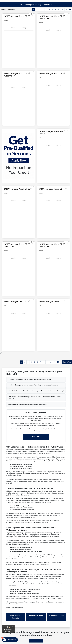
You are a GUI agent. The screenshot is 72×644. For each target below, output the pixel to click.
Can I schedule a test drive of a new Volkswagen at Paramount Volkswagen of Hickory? (36, 391)
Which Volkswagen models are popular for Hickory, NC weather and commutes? (34, 385)
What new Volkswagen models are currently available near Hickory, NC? (32, 379)
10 (62, 10)
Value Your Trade (36, 616)
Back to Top (67, 362)
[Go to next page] (66, 10)
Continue (36, 641)
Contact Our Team (57, 616)
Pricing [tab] (24, 28)
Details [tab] (13, 28)
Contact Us (36, 437)
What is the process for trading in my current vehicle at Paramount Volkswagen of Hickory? (34, 398)
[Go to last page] (70, 10)
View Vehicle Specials (15, 617)
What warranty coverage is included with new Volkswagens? (28, 405)
